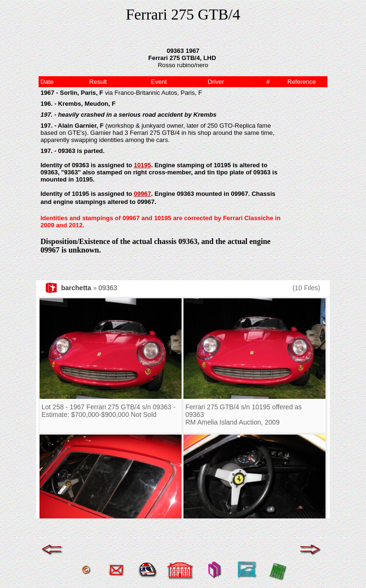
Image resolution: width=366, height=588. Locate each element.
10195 (142, 165)
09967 (142, 194)
